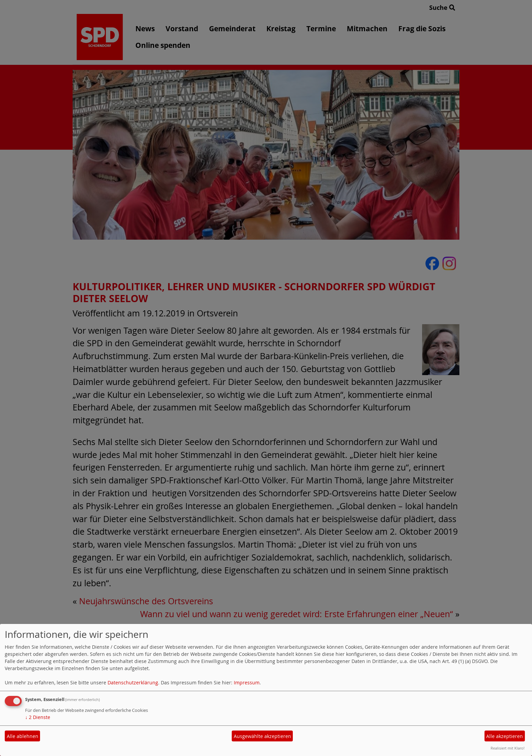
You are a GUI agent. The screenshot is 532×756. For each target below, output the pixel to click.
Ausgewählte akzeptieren (262, 736)
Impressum (247, 683)
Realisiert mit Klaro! (508, 748)
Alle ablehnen (23, 736)
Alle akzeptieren (505, 736)
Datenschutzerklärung (133, 683)
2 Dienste (38, 717)
